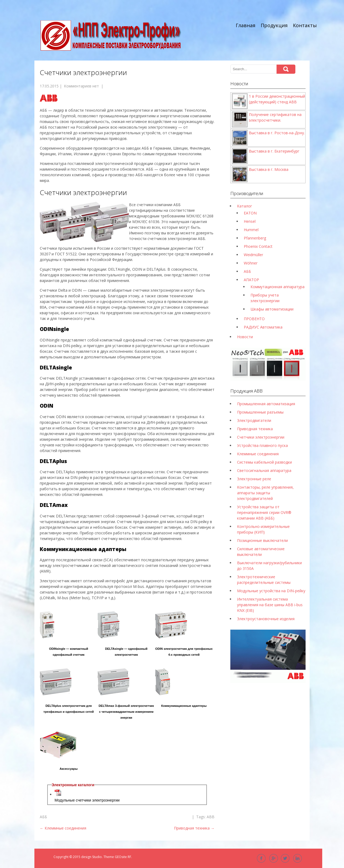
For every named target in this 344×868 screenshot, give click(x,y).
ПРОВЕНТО (254, 319)
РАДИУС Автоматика (263, 327)
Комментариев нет (81, 86)
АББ (43, 817)
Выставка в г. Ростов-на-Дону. (277, 133)
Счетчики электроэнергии (261, 437)
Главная (246, 25)
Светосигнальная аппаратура (264, 470)
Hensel (250, 221)
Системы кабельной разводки (264, 462)
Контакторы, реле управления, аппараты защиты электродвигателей (265, 493)
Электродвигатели (254, 420)
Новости (245, 337)
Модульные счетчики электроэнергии (87, 800)
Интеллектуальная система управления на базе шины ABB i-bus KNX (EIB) (270, 605)
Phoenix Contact (258, 246)
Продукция (274, 25)
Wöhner (251, 263)
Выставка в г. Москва (269, 169)
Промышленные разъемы (260, 412)
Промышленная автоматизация (266, 404)
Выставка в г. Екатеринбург (274, 151)
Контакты (305, 25)
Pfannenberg (255, 238)
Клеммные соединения (63, 828)
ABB (211, 817)
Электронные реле (254, 479)
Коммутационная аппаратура (277, 287)
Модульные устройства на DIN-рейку (271, 591)
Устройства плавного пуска (262, 445)
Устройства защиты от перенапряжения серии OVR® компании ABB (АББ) (264, 512)
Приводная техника (194, 828)
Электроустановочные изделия (266, 619)
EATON (250, 213)
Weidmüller (253, 255)
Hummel (251, 230)
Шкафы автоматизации (272, 309)
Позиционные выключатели (262, 540)
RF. (130, 857)
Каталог (245, 206)
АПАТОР (251, 280)
